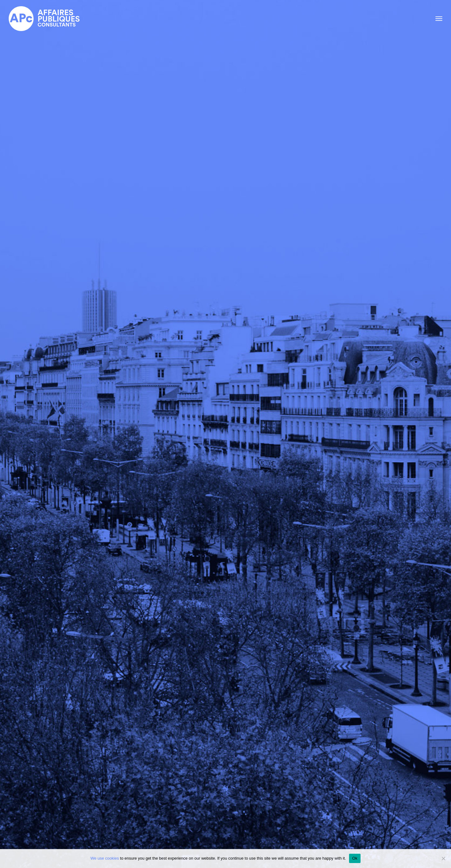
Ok (355, 858)
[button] (439, 19)
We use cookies (105, 858)
